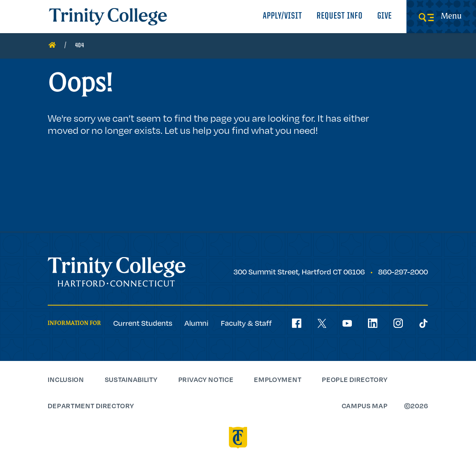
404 (80, 46)
